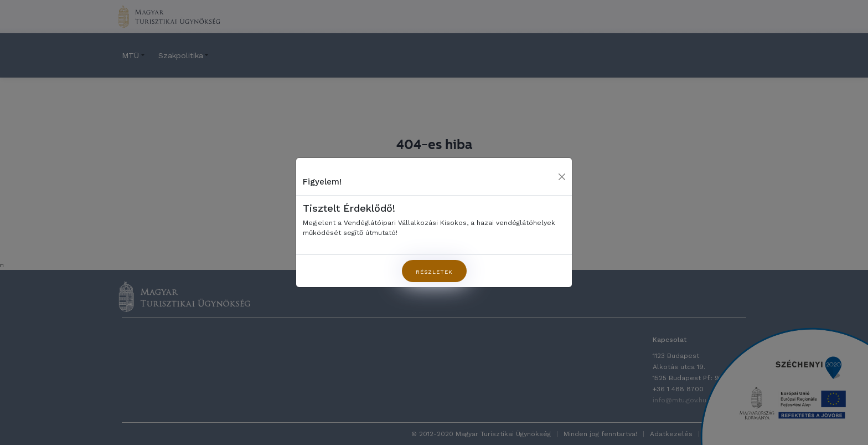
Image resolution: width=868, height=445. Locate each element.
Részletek (434, 272)
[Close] (562, 177)
